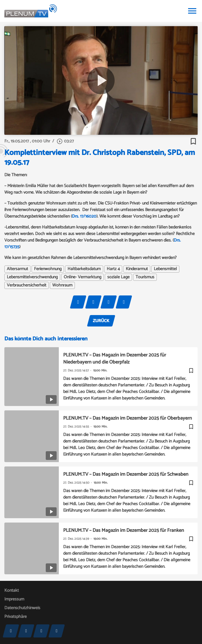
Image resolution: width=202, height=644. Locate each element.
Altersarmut (17, 269)
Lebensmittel (165, 269)
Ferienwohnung (48, 269)
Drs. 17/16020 (84, 216)
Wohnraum (62, 285)
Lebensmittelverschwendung (32, 277)
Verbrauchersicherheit (27, 285)
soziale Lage (118, 277)
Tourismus (145, 277)
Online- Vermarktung (82, 277)
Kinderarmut (137, 269)
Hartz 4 (113, 269)
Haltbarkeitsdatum (84, 269)
